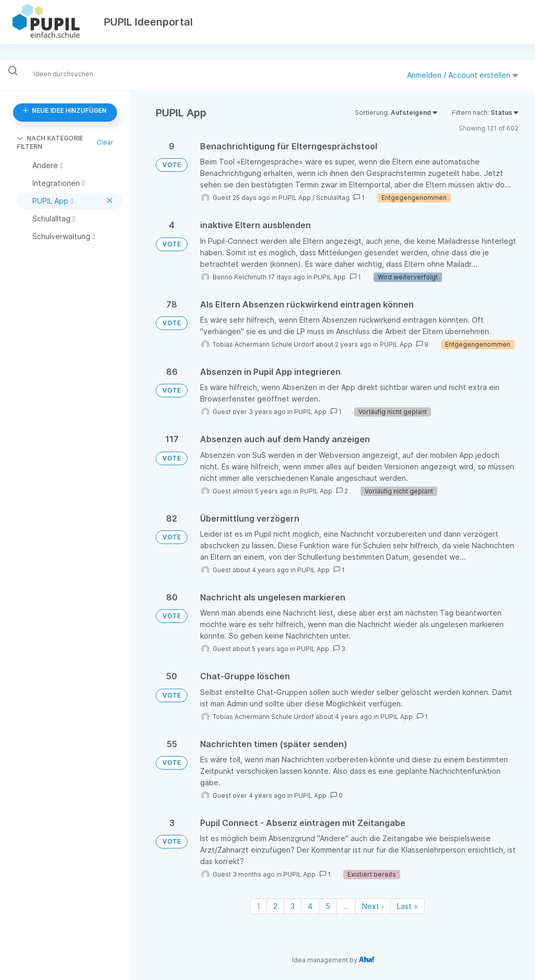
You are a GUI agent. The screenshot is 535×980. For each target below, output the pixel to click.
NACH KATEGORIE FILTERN (50, 142)
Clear (105, 142)
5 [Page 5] (328, 906)
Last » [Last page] (408, 906)
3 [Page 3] (293, 906)
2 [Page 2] (275, 906)
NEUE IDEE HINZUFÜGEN (65, 110)
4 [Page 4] (310, 906)
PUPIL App (295, 198)
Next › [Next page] (373, 906)
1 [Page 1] (258, 906)
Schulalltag (333, 198)
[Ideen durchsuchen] (71, 73)
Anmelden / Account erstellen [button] (463, 75)
